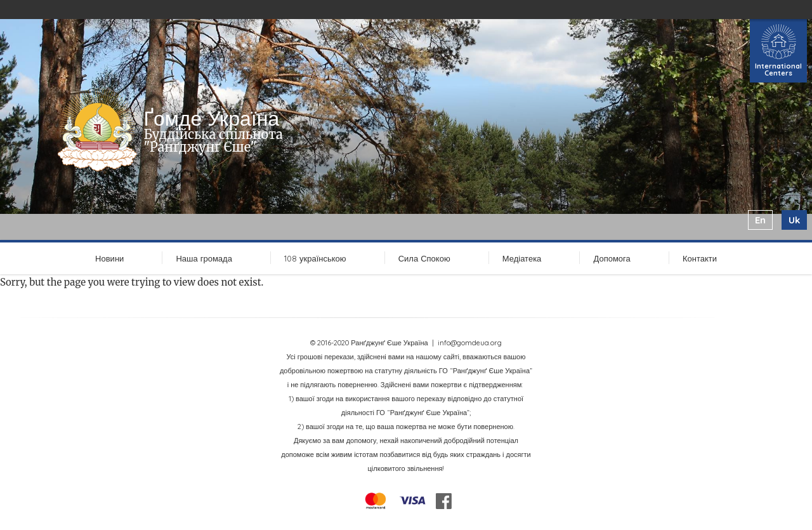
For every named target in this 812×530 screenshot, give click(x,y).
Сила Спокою (424, 258)
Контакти (700, 258)
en (760, 220)
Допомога (612, 258)
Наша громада (204, 258)
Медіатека (522, 258)
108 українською (315, 258)
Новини (109, 258)
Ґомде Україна (211, 118)
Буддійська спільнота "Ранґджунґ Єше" (213, 141)
